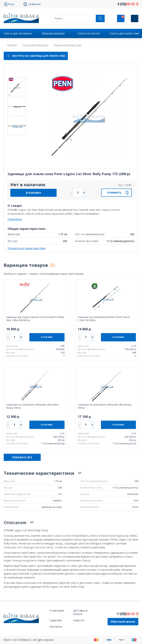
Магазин (12, 45)
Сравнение (34, 4)
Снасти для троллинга (18, 33)
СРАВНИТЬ (114, 193)
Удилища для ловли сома (67, 45)
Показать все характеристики (26, 248)
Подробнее (15, 219)
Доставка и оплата (80, 612)
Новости (79, 620)
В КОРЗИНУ (34, 193)
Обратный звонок (123, 622)
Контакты (56, 627)
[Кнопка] (135, 18)
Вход (11, 4)
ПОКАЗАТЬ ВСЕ (22, 457)
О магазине (57, 610)
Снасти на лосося (89, 33)
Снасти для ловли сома (124, 33)
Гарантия (56, 620)
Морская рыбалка (53, 33)
